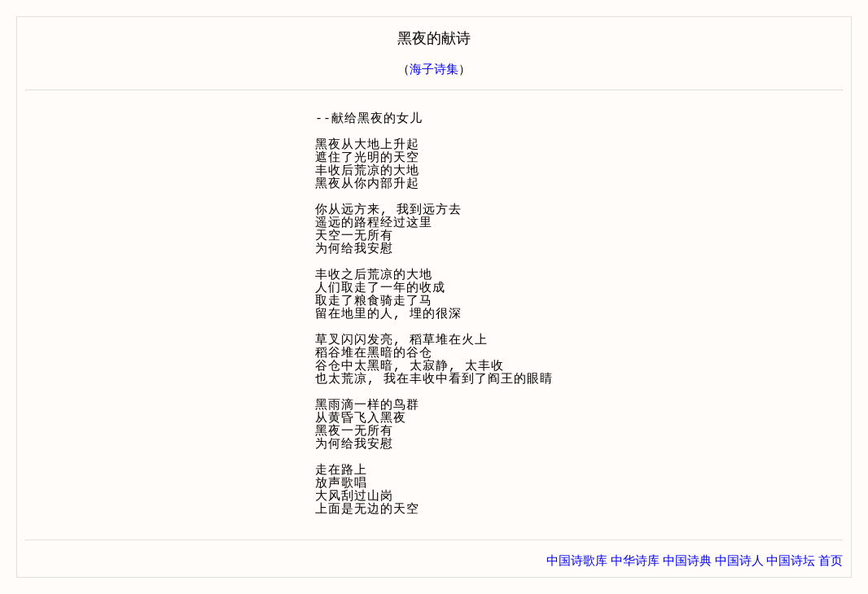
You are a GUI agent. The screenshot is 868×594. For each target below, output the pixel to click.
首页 (831, 561)
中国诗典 (687, 561)
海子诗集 (434, 69)
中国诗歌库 (577, 561)
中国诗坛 (791, 561)
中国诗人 (739, 561)
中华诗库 (635, 561)
